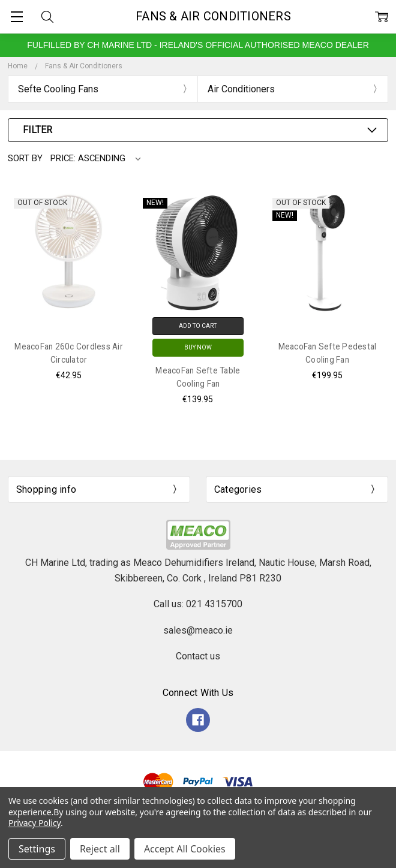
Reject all (100, 849)
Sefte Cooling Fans (58, 89)
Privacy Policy (34, 823)
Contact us (198, 656)
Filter (37, 130)
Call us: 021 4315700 (198, 604)
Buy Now (198, 347)
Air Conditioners (241, 89)
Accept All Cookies (185, 849)
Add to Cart (198, 326)
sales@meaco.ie (198, 630)
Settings (37, 849)
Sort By (25, 158)
